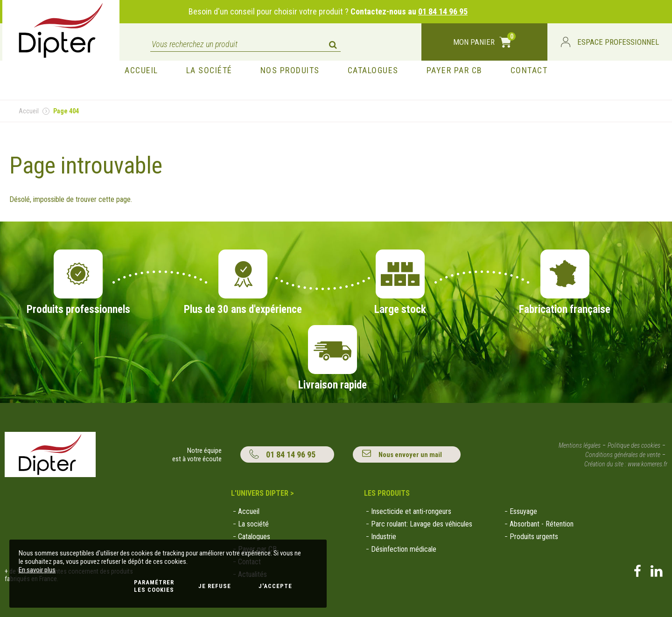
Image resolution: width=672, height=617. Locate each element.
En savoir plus (37, 570)
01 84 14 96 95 (443, 11)
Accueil (29, 111)
